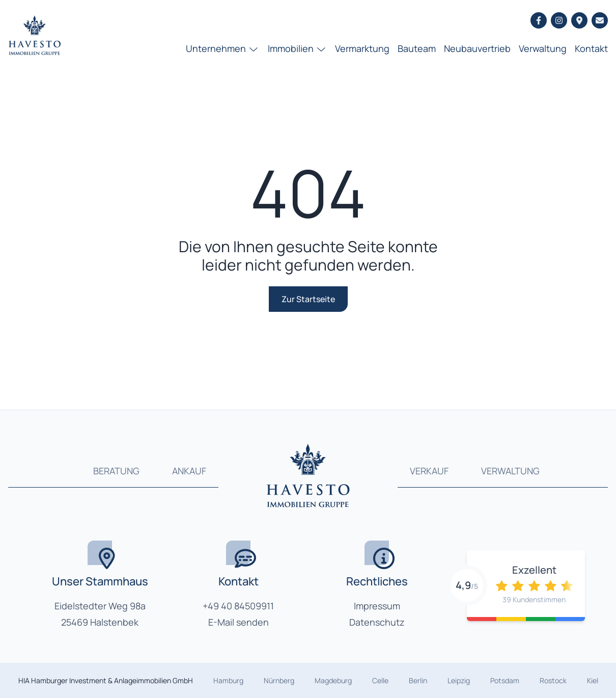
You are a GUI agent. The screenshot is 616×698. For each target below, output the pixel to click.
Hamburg (228, 680)
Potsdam (505, 680)
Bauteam (417, 48)
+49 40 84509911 (238, 606)
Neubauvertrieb (477, 48)
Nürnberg (279, 680)
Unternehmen (223, 48)
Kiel (593, 680)
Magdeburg (333, 680)
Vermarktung (362, 48)
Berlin (418, 680)
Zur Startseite (308, 299)
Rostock (553, 680)
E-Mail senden (239, 622)
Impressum (377, 606)
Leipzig (459, 680)
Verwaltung (543, 48)
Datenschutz (377, 622)
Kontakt (591, 48)
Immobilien (298, 48)
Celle (380, 680)
